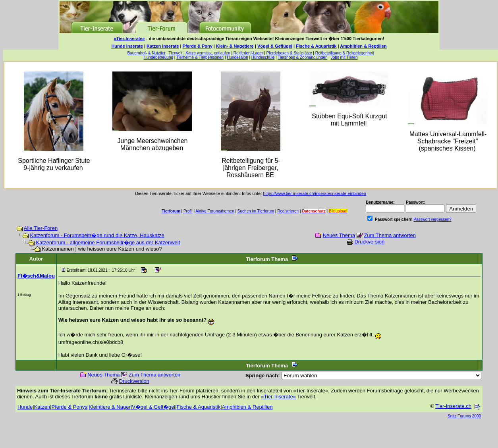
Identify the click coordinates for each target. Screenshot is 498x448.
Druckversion (369, 242)
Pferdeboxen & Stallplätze (289, 53)
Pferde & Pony (198, 46)
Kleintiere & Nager (110, 407)
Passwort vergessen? (432, 219)
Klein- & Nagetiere (235, 46)
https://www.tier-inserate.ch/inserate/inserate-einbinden (314, 193)
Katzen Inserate (163, 46)
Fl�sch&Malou (36, 276)
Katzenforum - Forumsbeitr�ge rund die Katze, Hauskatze (97, 235)
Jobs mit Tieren (344, 57)
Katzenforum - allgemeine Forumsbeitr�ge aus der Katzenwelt (108, 242)
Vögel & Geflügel (275, 46)
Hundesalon (237, 57)
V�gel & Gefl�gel (153, 407)
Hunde (25, 407)
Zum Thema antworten (390, 235)
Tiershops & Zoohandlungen (302, 57)
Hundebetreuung (159, 57)
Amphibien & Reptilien (363, 46)
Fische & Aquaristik (316, 46)
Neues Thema (339, 235)
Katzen (42, 407)
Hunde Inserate (127, 46)
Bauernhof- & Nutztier (146, 53)
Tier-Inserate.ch (453, 406)
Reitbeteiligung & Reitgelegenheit (345, 53)
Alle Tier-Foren (41, 228)
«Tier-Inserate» (129, 39)
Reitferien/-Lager (248, 53)
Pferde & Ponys (69, 407)
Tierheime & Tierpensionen (200, 57)
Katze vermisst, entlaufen (208, 53)
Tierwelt (176, 53)
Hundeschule (263, 57)
